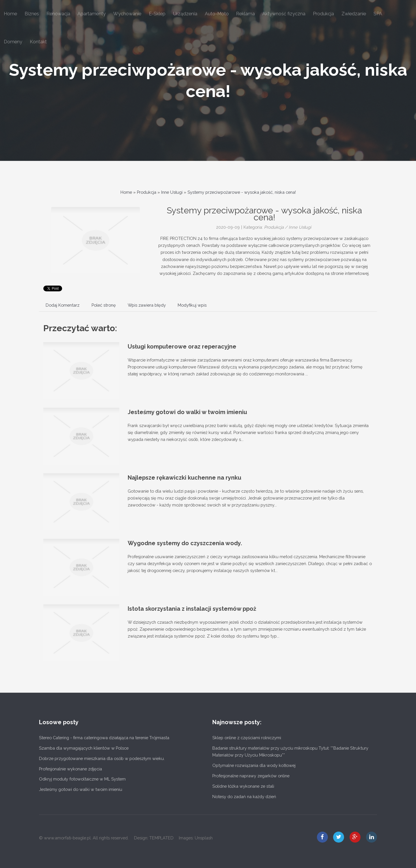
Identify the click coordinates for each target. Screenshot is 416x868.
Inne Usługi (172, 192)
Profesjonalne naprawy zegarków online (251, 776)
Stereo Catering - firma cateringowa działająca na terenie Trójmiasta (104, 738)
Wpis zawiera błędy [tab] (147, 305)
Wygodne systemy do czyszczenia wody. (185, 543)
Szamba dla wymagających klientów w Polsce (84, 748)
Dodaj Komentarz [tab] (63, 305)
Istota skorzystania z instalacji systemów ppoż (192, 609)
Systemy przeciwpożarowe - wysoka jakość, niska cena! (242, 192)
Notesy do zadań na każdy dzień (244, 797)
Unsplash (204, 838)
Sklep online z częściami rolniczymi (247, 738)
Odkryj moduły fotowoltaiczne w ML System (82, 779)
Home (126, 192)
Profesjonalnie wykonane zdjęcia (70, 769)
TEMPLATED (161, 838)
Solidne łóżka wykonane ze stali (243, 786)
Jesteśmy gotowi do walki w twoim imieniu (187, 412)
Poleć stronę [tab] (104, 305)
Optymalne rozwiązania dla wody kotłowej (254, 765)
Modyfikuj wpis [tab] (192, 305)
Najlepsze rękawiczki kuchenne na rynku (184, 478)
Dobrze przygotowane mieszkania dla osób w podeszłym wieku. (102, 758)
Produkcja (147, 192)
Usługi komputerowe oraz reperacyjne (182, 347)
